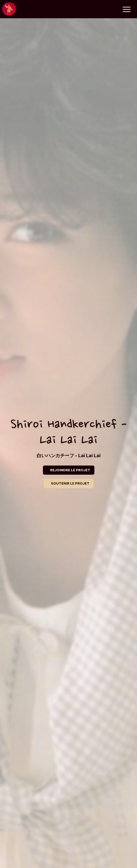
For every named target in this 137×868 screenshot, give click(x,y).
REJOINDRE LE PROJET (70, 470)
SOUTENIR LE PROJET (70, 483)
